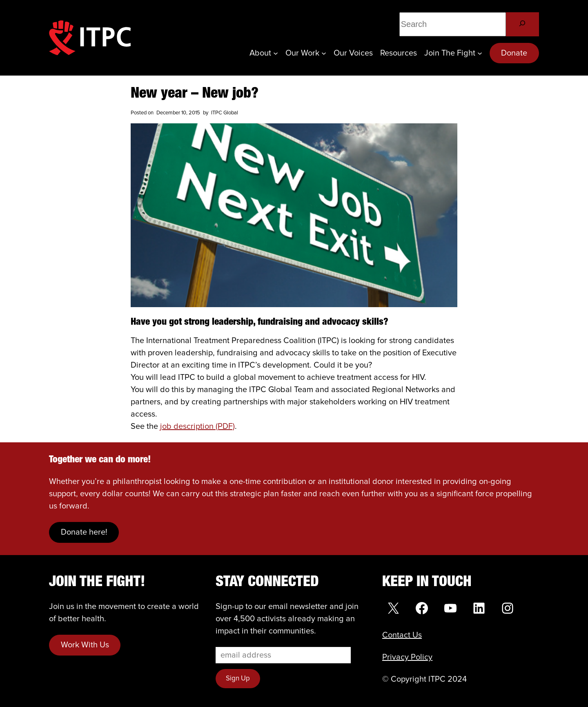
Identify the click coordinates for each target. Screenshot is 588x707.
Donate (514, 53)
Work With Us (85, 645)
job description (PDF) (197, 426)
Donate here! (84, 532)
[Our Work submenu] (324, 53)
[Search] (522, 24)
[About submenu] (276, 53)
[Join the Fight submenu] (480, 53)
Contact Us (402, 635)
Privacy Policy (407, 657)
